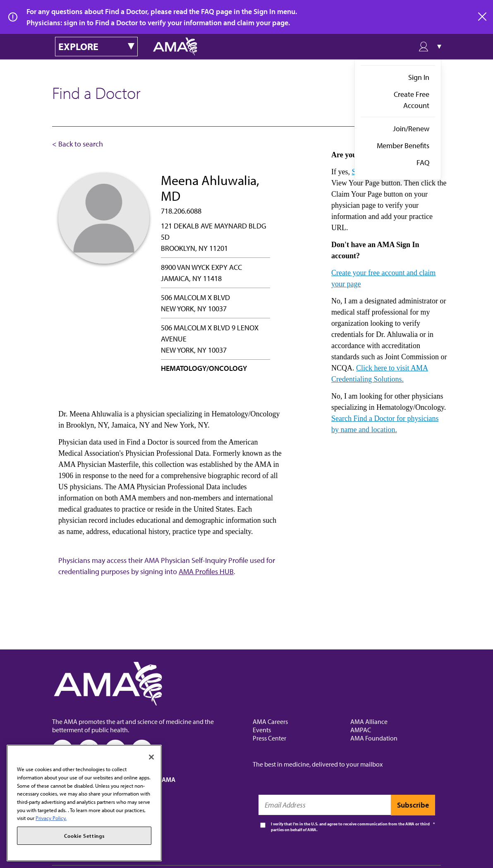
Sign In (419, 77)
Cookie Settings (84, 836)
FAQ (423, 162)
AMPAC (361, 730)
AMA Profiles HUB (206, 571)
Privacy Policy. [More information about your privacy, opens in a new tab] (51, 818)
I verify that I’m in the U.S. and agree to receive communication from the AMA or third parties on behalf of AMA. (350, 827)
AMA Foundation (374, 738)
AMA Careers (270, 721)
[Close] (151, 757)
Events (262, 730)
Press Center (269, 738)
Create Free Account (412, 100)
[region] (84, 803)
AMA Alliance (369, 721)
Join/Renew (411, 129)
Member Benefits (403, 145)
